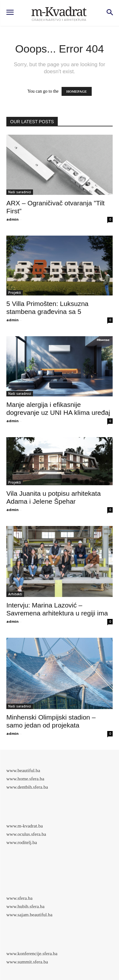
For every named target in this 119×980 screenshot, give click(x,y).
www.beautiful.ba (23, 771)
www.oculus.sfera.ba (26, 834)
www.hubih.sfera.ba (25, 906)
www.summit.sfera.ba (27, 962)
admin (13, 219)
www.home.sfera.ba (25, 779)
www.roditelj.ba (22, 842)
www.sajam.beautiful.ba (29, 915)
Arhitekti (15, 594)
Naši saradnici (20, 192)
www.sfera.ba (19, 898)
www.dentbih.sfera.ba (27, 787)
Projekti (15, 293)
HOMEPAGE (77, 91)
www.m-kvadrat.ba (25, 826)
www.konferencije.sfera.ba (32, 954)
